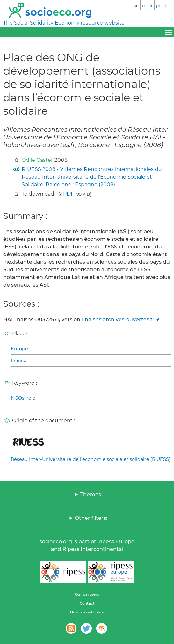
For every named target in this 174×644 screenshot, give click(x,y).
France (19, 361)
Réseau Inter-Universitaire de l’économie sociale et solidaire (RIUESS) (91, 459)
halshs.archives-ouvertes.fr (120, 320)
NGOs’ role (23, 398)
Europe (19, 349)
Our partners (87, 594)
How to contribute (87, 612)
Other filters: (91, 518)
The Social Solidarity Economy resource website (64, 23)
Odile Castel (37, 160)
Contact (87, 603)
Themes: (91, 494)
